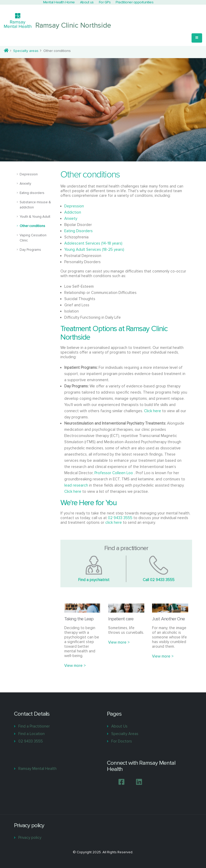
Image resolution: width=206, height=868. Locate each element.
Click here (153, 411)
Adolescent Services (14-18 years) (93, 243)
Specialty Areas (125, 734)
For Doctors (122, 741)
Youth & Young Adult (35, 217)
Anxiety (25, 184)
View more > (75, 666)
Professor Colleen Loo (114, 473)
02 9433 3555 (120, 518)
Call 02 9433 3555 (159, 580)
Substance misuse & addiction (35, 205)
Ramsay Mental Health (37, 769)
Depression (29, 174)
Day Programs (30, 250)
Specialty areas (26, 51)
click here (114, 522)
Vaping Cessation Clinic (33, 238)
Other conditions (32, 226)
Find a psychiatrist (94, 580)
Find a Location (31, 734)
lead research (76, 485)
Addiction (73, 212)
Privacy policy (30, 838)
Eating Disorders (78, 231)
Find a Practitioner (34, 726)
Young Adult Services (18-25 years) (94, 249)
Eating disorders (32, 193)
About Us (119, 726)
